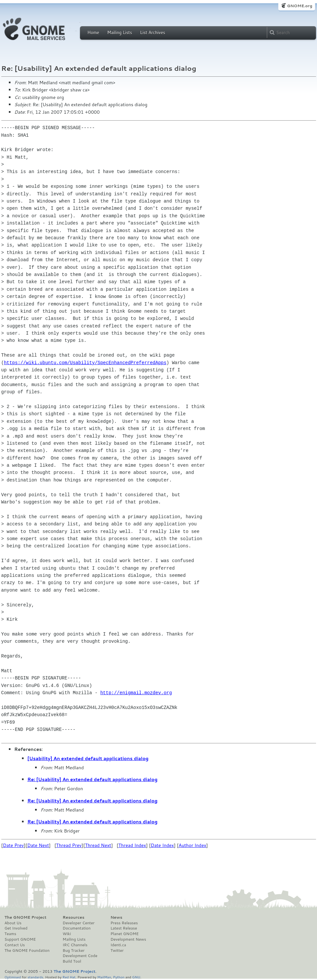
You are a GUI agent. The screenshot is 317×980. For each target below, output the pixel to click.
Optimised (13, 977)
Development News (128, 939)
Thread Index (132, 845)
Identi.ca (118, 945)
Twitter (117, 951)
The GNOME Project (26, 917)
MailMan (104, 977)
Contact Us (15, 945)
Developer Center (79, 923)
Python (119, 977)
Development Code (80, 956)
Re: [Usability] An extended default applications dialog (93, 779)
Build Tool (72, 961)
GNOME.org (299, 6)
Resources (73, 917)
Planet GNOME (125, 934)
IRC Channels (75, 945)
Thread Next (98, 845)
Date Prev (13, 845)
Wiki (67, 934)
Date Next (38, 845)
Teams (10, 934)
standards (35, 977)
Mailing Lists (120, 32)
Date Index (162, 845)
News (116, 917)
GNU (136, 977)
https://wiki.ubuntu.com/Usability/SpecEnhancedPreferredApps (85, 363)
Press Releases (124, 923)
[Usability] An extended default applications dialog (88, 758)
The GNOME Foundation (27, 951)
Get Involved (16, 928)
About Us (13, 923)
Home (93, 32)
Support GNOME (20, 939)
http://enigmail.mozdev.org (136, 693)
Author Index (192, 845)
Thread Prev (69, 845)
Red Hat (69, 977)
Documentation (77, 928)
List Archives (152, 32)
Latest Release (124, 928)
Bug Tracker (74, 951)
